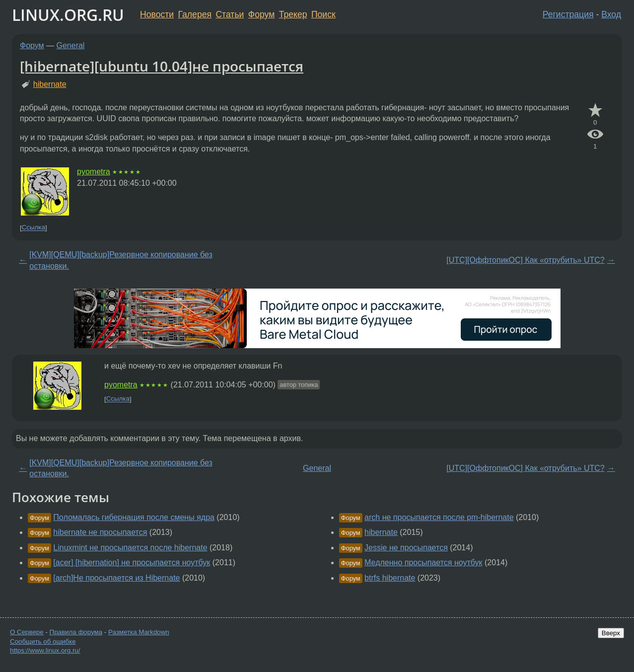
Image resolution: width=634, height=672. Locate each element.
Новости (157, 14)
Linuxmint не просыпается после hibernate (130, 548)
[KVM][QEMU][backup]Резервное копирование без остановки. (121, 260)
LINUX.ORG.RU (68, 15)
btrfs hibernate (390, 578)
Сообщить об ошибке (43, 641)
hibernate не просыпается (100, 532)
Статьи (230, 14)
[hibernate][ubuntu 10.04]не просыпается (162, 66)
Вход (611, 14)
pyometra (94, 172)
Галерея (195, 14)
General (71, 45)
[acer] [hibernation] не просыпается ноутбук (132, 562)
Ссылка (34, 228)
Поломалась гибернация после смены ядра (134, 517)
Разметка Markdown (139, 632)
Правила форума (76, 632)
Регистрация (568, 14)
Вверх (611, 633)
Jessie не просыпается (406, 548)
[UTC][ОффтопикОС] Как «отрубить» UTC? (525, 260)
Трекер (293, 14)
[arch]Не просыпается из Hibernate (116, 578)
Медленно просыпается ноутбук (423, 562)
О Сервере (27, 632)
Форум (261, 14)
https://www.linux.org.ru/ (45, 650)
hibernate (50, 84)
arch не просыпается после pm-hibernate (439, 517)
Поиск (323, 14)
